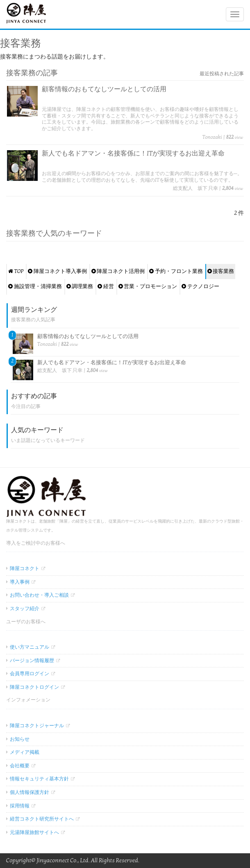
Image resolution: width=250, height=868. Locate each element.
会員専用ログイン (30, 674)
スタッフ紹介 (25, 609)
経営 (106, 286)
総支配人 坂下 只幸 (195, 188)
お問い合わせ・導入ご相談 (39, 595)
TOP (16, 271)
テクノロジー (200, 286)
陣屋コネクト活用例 (118, 271)
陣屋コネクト (25, 568)
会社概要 (20, 766)
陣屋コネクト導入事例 (57, 271)
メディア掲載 (25, 752)
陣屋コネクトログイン (34, 687)
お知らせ (20, 739)
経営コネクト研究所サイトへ (42, 819)
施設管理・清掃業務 (35, 286)
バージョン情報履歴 (32, 661)
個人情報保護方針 (30, 792)
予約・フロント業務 (176, 271)
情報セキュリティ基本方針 (39, 779)
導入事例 (20, 582)
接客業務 (221, 271)
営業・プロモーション (148, 286)
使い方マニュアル (30, 647)
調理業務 (80, 286)
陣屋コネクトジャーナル (37, 726)
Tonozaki (212, 137)
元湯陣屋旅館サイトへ (34, 832)
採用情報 (20, 806)
